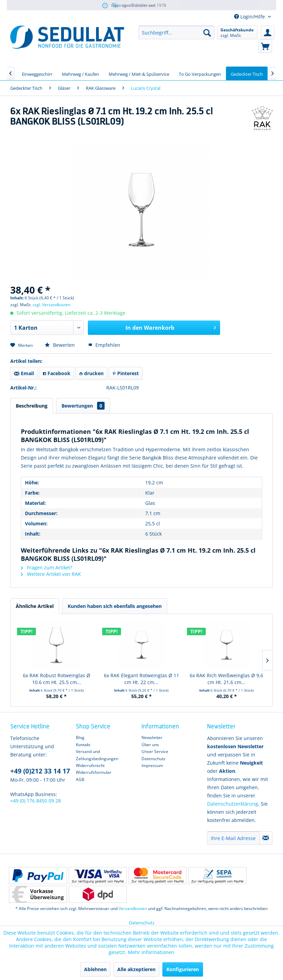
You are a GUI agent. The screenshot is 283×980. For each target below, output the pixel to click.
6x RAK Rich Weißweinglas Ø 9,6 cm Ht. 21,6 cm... (226, 679)
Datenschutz (153, 759)
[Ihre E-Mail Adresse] (233, 838)
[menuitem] (176, 32)
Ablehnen (95, 969)
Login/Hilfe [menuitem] (250, 17)
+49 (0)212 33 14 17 (40, 771)
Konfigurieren (183, 969)
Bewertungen (83, 406)
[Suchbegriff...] (176, 32)
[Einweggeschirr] (37, 73)
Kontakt (83, 745)
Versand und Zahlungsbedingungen (97, 755)
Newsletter (152, 737)
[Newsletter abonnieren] (266, 838)
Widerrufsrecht (90, 765)
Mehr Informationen (151, 952)
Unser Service (155, 751)
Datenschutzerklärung (233, 804)
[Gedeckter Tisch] (247, 73)
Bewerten (60, 345)
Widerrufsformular (94, 772)
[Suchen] (207, 32)
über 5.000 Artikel (133, 6)
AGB (80, 779)
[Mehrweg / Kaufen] (80, 73)
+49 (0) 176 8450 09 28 (36, 801)
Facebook (57, 373)
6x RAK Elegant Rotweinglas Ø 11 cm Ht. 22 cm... (141, 679)
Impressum (152, 765)
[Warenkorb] (265, 46)
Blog (80, 737)
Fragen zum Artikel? (46, 567)
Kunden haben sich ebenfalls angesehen (115, 606)
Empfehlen (104, 345)
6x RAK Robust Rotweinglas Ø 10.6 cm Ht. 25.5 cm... (57, 679)
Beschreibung (32, 406)
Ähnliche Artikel (35, 606)
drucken (91, 373)
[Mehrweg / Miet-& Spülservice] (139, 73)
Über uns (150, 745)
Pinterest (126, 373)
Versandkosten (133, 908)
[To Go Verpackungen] (200, 73)
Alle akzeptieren (136, 969)
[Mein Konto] (268, 32)
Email (24, 373)
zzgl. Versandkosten (51, 305)
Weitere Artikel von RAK (51, 574)
